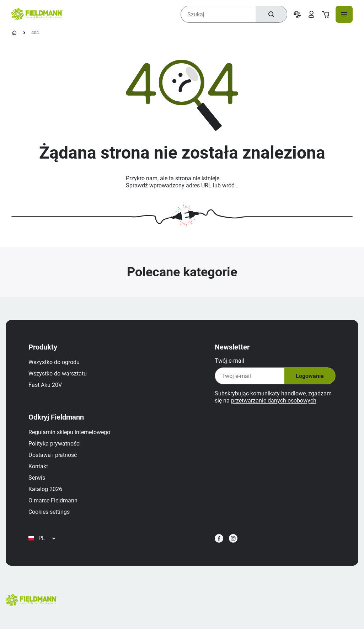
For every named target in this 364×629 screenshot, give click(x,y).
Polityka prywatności (55, 444)
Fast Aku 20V (45, 385)
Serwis (37, 478)
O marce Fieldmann (53, 500)
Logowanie (310, 376)
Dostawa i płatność (53, 455)
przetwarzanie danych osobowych (274, 401)
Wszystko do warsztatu (58, 374)
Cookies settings (49, 512)
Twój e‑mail (229, 361)
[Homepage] (14, 33)
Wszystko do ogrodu (54, 362)
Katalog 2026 (45, 489)
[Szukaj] (271, 14)
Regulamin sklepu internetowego (69, 432)
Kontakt (38, 466)
